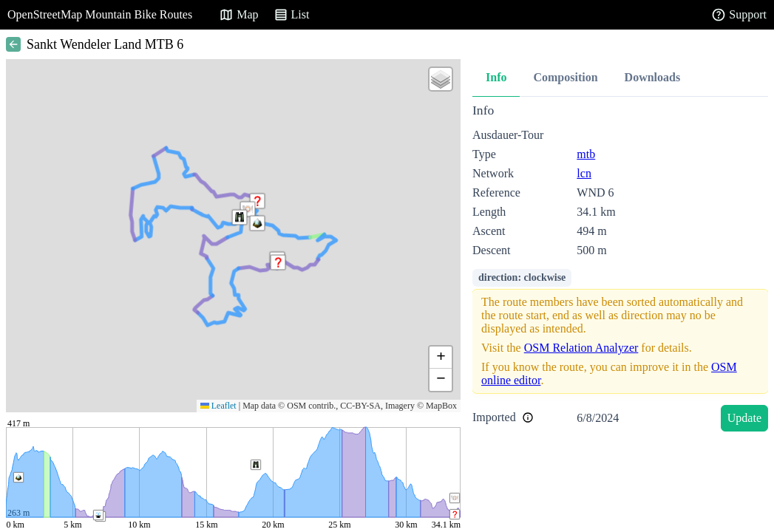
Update (744, 418)
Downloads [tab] (653, 77)
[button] (278, 262)
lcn (584, 173)
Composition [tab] (565, 77)
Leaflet (218, 406)
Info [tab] (496, 77)
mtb (586, 154)
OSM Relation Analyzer (581, 348)
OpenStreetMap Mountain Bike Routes (100, 14)
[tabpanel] (620, 270)
